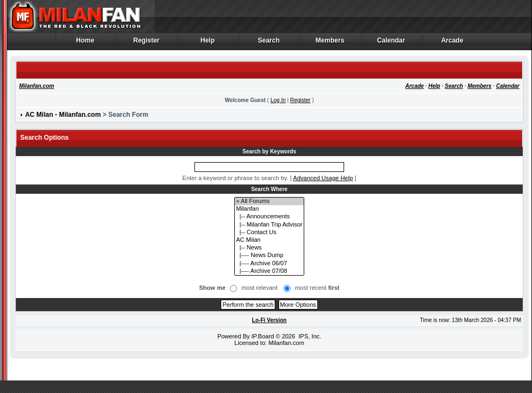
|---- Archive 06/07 (269, 264)
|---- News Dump (269, 255)
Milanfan (269, 209)
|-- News (269, 248)
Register (147, 43)
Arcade (453, 43)
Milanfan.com (37, 86)
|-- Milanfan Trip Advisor (269, 225)
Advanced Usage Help (323, 178)
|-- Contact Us (269, 233)
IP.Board (262, 336)
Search (269, 43)
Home (85, 43)
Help (208, 43)
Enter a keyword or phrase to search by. (235, 178)
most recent (317, 288)
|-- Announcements (269, 217)
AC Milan (269, 240)
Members (330, 43)
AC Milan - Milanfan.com (63, 115)
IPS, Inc (309, 336)
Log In (278, 100)
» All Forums (269, 201)
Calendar (391, 43)
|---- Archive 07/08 (269, 271)
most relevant (259, 288)
